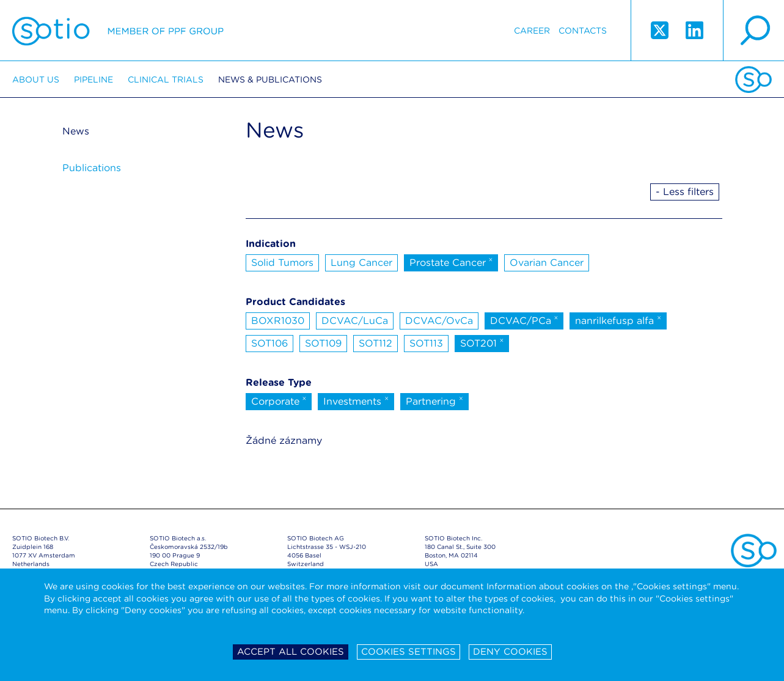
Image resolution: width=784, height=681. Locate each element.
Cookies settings (408, 652)
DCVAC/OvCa (439, 321)
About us (36, 79)
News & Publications (270, 79)
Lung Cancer (361, 263)
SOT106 (269, 343)
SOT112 (376, 343)
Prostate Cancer (451, 262)
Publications (92, 168)
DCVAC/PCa (524, 320)
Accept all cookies (291, 652)
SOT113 (426, 343)
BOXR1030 (278, 321)
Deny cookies (510, 652)
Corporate (279, 400)
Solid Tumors (282, 263)
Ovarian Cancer (547, 263)
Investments (356, 400)
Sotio (118, 31)
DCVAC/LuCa (355, 321)
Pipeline (93, 79)
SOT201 (482, 342)
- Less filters (685, 192)
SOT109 (323, 343)
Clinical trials (166, 79)
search (753, 31)
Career (532, 31)
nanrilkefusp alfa (618, 320)
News (76, 131)
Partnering (434, 400)
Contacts (583, 31)
